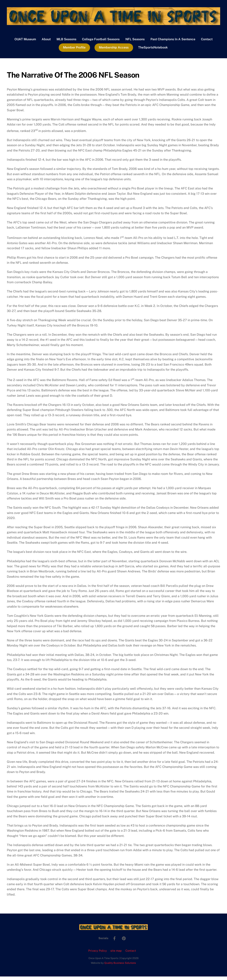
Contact (207, 43)
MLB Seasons (66, 43)
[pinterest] (124, 941)
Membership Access (114, 51)
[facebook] (114, 941)
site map (116, 954)
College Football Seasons (101, 43)
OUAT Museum (25, 43)
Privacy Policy (98, 954)
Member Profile (74, 51)
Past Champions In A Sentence (173, 43)
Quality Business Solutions (120, 966)
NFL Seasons (135, 43)
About (46, 43)
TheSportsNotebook (153, 51)
